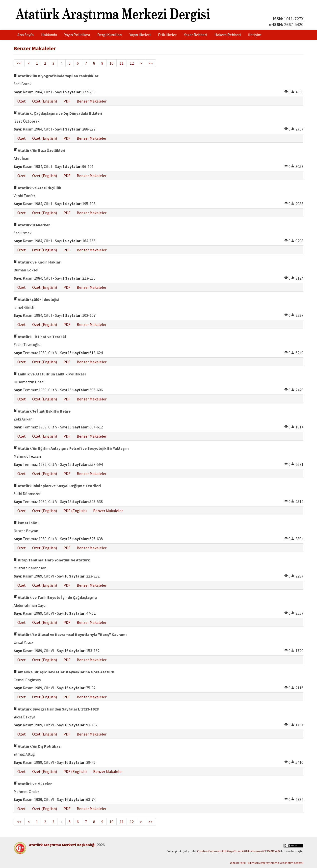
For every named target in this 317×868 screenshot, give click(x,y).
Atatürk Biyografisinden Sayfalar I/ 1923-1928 (56, 709)
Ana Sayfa (26, 35)
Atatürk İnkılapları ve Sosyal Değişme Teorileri (57, 486)
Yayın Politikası (77, 35)
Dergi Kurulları (110, 35)
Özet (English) (45, 101)
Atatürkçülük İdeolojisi (36, 299)
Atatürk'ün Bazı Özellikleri (39, 150)
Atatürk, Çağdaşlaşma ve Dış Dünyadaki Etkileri (58, 113)
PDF (67, 101)
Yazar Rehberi (196, 35)
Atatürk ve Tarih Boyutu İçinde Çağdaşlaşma (55, 597)
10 (111, 63)
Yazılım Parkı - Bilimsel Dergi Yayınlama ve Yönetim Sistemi (267, 863)
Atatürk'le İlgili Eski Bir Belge (42, 411)
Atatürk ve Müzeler (33, 784)
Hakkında (49, 35)
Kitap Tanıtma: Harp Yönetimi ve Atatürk (52, 560)
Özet (22, 101)
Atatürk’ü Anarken (32, 225)
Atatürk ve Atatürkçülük (37, 188)
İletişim (255, 35)
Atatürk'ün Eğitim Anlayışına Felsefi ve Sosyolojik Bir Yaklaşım (71, 448)
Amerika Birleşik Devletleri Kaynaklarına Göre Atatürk (64, 672)
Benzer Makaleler (92, 101)
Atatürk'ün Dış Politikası (38, 746)
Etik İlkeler (167, 35)
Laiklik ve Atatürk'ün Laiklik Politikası (50, 374)
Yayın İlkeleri (140, 35)
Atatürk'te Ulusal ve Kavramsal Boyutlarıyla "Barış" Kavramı (70, 634)
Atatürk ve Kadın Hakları (38, 262)
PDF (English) (75, 511)
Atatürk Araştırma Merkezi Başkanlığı (62, 845)
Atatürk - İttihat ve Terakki (40, 337)
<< (19, 63)
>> (151, 63)
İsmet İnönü (27, 523)
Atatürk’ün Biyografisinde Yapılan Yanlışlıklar (56, 76)
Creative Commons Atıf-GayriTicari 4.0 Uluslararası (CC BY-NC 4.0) (238, 851)
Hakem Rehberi (228, 35)
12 (132, 63)
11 (122, 63)
